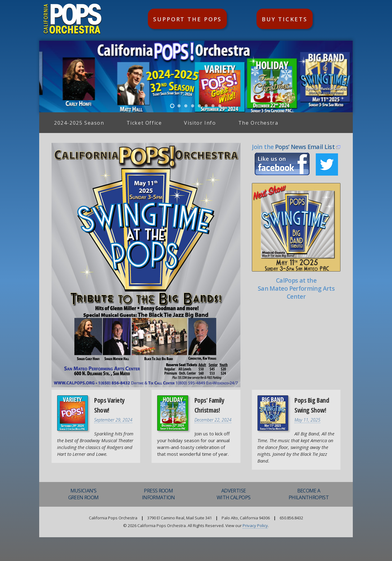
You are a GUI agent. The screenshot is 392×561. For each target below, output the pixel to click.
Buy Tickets (285, 19)
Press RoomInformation (158, 494)
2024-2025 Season (79, 123)
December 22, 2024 (213, 420)
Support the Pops (187, 19)
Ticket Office (144, 123)
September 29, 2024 (113, 420)
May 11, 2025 (307, 420)
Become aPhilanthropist (309, 494)
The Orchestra (258, 123)
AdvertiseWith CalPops (234, 494)
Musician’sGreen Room (83, 494)
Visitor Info (200, 123)
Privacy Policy (255, 526)
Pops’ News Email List (305, 147)
